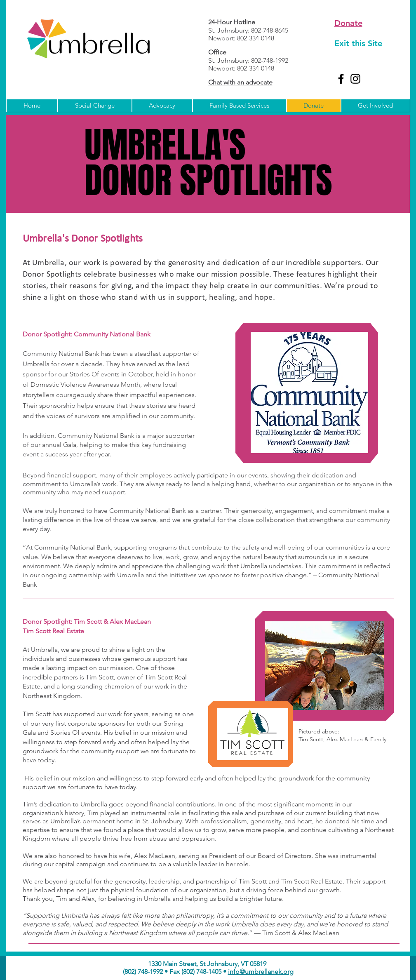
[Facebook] (341, 79)
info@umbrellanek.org (261, 972)
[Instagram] (355, 79)
